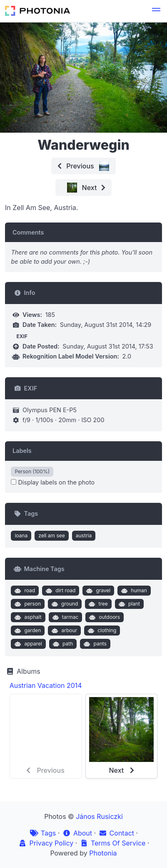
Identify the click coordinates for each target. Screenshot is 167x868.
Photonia (103, 853)
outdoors (104, 617)
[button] (156, 11)
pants (94, 644)
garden (27, 631)
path (62, 644)
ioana (21, 535)
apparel (27, 644)
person (27, 604)
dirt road (60, 591)
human (133, 591)
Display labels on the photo (53, 482)
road (24, 591)
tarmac (64, 617)
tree (97, 604)
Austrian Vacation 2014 (46, 685)
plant (128, 604)
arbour (64, 631)
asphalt (27, 617)
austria (84, 535)
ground (64, 604)
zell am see (52, 535)
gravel (97, 591)
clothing (101, 631)
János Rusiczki (99, 816)
